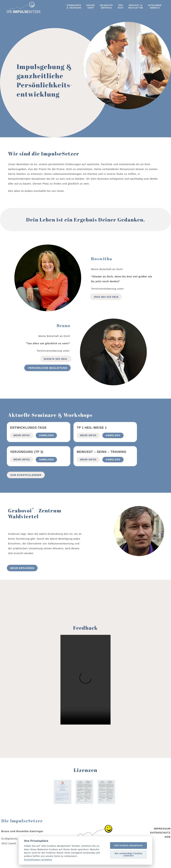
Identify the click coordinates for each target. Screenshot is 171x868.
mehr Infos (22, 443)
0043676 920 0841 (56, 366)
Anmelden (46, 443)
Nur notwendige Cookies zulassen (129, 854)
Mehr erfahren (22, 576)
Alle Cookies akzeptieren (129, 845)
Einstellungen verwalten (38, 860)
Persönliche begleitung (47, 375)
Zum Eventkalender (26, 482)
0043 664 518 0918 (106, 304)
